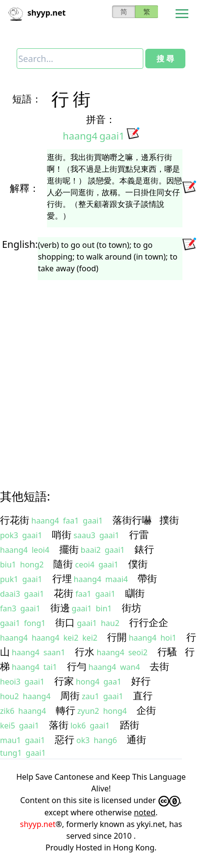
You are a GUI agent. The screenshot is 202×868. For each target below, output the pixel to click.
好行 (141, 681)
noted (145, 812)
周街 (70, 696)
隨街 (63, 564)
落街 (59, 725)
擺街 (69, 549)
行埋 (62, 578)
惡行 (65, 739)
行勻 (77, 666)
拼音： (101, 119)
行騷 (167, 652)
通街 (136, 739)
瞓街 (135, 593)
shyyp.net (38, 824)
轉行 (66, 710)
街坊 (132, 608)
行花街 (15, 520)
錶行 (144, 549)
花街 (64, 593)
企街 (146, 710)
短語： (27, 99)
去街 (159, 666)
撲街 (169, 520)
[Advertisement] (92, 375)
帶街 (147, 578)
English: (20, 244)
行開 (117, 637)
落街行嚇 (132, 520)
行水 (85, 652)
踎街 (130, 725)
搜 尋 (165, 59)
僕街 (138, 564)
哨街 (62, 535)
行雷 (139, 535)
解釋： (24, 188)
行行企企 (149, 622)
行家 (64, 681)
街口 (65, 622)
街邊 (60, 608)
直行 (143, 696)
